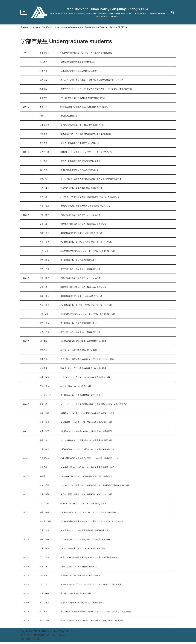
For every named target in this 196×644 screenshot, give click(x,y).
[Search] (173, 12)
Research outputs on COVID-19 (36, 27)
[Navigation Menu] (24, 12)
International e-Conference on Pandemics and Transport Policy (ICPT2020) (92, 27)
